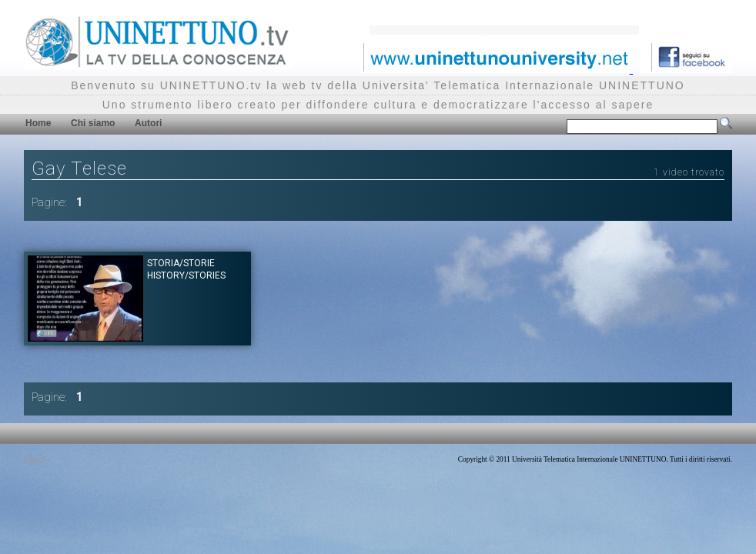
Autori (148, 123)
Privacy (35, 459)
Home (38, 123)
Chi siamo (93, 123)
